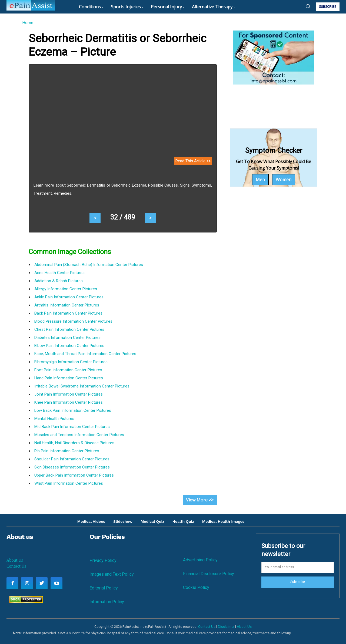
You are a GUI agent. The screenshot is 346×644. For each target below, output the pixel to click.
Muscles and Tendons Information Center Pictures (79, 435)
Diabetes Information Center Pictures (67, 338)
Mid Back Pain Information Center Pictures (72, 427)
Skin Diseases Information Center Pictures (72, 467)
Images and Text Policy (112, 574)
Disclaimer (226, 627)
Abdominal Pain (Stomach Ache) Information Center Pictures (89, 265)
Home (28, 23)
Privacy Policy (103, 560)
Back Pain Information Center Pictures (68, 313)
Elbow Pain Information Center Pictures (69, 346)
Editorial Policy (104, 588)
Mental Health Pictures (54, 419)
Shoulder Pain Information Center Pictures (72, 459)
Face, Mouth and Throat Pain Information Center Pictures (85, 354)
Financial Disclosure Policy (209, 574)
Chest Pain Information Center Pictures (69, 329)
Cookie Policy (196, 587)
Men (260, 180)
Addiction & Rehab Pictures (59, 281)
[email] (298, 567)
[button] (308, 6)
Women (284, 180)
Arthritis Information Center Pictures (67, 305)
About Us (15, 560)
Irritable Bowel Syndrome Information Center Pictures (82, 386)
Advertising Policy (200, 560)
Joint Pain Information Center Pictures (69, 394)
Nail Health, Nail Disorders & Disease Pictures (74, 443)
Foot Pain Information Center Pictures (68, 370)
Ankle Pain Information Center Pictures (69, 297)
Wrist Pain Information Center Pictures (69, 483)
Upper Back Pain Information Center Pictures (74, 475)
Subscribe (298, 582)
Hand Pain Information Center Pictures (69, 378)
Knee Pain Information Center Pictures (69, 402)
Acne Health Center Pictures (59, 273)
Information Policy (107, 602)
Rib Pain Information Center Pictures (67, 451)
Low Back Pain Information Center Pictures (73, 410)
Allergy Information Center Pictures (66, 289)
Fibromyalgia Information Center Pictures (71, 362)
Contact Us (16, 566)
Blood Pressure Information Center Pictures (73, 321)
